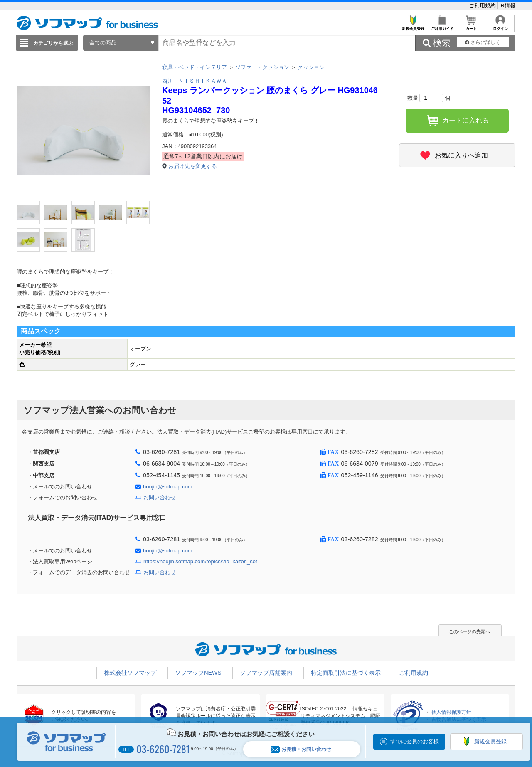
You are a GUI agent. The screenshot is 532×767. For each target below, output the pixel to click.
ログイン (500, 26)
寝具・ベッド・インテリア (195, 67)
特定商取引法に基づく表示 (346, 673)
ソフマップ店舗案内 (266, 673)
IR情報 (507, 6)
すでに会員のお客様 (415, 741)
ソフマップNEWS (198, 673)
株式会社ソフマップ (130, 673)
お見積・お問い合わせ (301, 749)
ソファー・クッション (262, 67)
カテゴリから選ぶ (53, 43)
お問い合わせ (160, 497)
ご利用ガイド (442, 26)
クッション (311, 67)
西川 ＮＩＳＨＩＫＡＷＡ (195, 81)
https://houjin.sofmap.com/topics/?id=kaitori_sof (200, 561)
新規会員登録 (413, 26)
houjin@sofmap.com (168, 487)
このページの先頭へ (469, 631)
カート (471, 26)
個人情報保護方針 (451, 712)
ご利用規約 (483, 6)
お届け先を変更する (193, 166)
